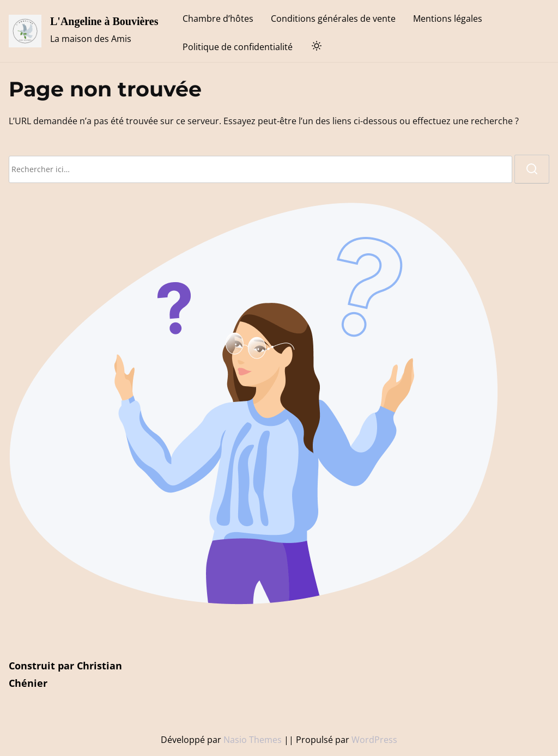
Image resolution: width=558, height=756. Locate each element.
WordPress (374, 740)
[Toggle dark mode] (314, 47)
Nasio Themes (254, 740)
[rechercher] (532, 169)
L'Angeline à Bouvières (104, 21)
